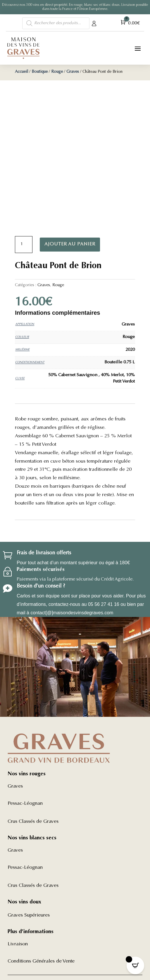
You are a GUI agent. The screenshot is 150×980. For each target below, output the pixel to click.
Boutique (40, 72)
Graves (73, 72)
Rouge (57, 72)
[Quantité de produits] (24, 245)
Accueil (21, 72)
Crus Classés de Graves (33, 822)
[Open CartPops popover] (135, 965)
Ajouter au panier (70, 244)
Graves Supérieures (29, 916)
